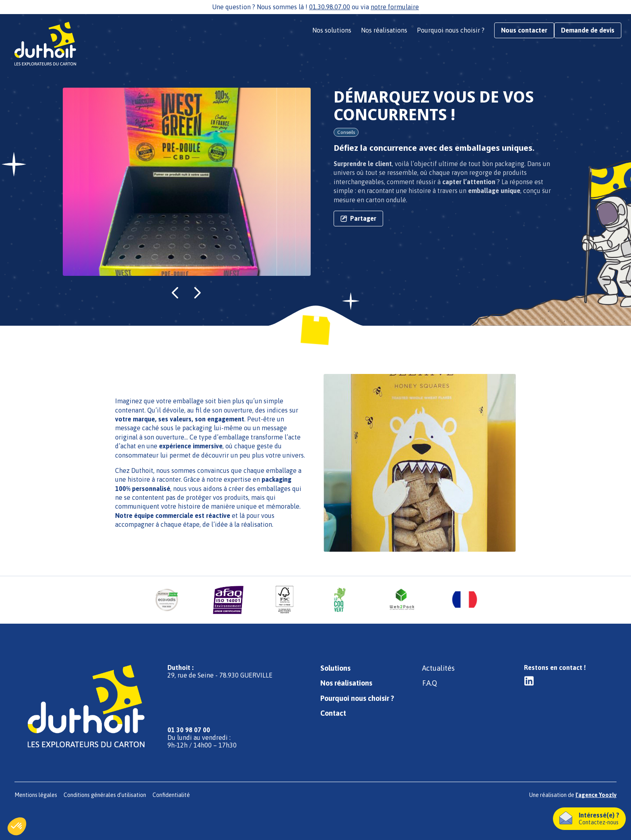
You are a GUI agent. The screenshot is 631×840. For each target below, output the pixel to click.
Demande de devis (588, 30)
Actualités (438, 668)
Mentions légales (36, 795)
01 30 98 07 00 (189, 730)
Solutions (335, 668)
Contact (333, 713)
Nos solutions (332, 30)
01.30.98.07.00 (330, 7)
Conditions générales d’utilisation (105, 795)
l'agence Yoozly (596, 795)
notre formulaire (395, 7)
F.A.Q (430, 683)
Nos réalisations (384, 30)
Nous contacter (524, 30)
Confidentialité (171, 795)
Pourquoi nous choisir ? (451, 30)
